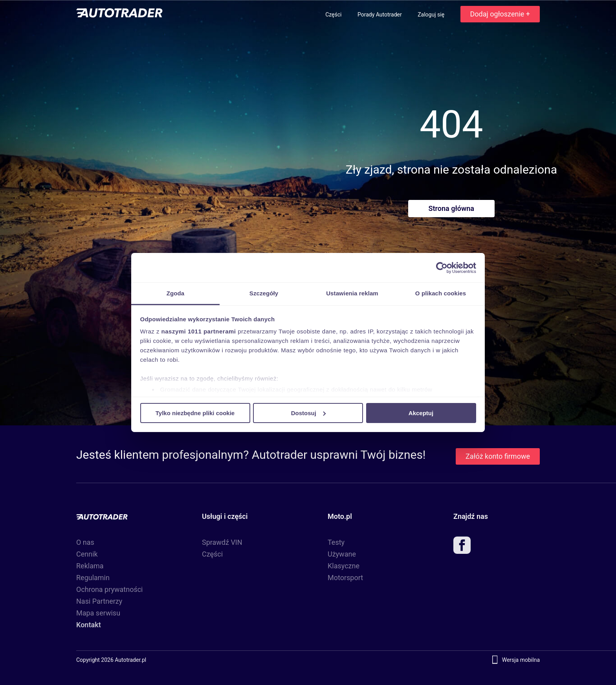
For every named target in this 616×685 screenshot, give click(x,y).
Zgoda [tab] (176, 293)
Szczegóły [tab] (264, 293)
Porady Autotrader (380, 15)
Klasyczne (344, 566)
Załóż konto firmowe (498, 456)
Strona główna (451, 208)
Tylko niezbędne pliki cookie (195, 413)
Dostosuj (308, 413)
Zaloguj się (432, 15)
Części (334, 15)
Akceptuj (421, 413)
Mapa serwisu (98, 613)
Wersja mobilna (521, 660)
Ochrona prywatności (110, 589)
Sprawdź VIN (222, 542)
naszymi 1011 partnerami (199, 331)
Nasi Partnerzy (99, 601)
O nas (85, 542)
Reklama (90, 566)
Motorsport (345, 578)
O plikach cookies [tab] (441, 293)
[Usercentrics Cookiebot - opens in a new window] (442, 267)
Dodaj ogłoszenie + (500, 14)
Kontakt (89, 625)
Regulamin (93, 578)
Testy (336, 542)
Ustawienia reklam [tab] (352, 293)
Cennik (87, 554)
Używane (342, 554)
